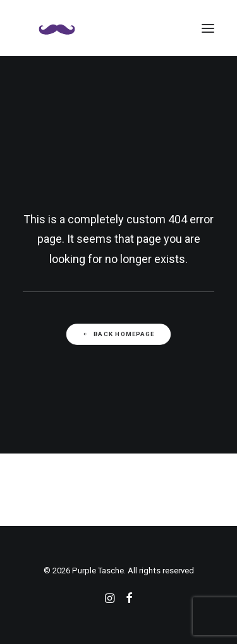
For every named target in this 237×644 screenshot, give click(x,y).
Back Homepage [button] (118, 334)
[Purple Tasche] (57, 28)
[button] (208, 28)
